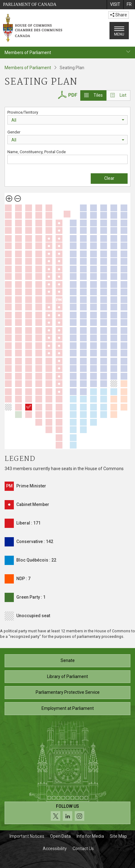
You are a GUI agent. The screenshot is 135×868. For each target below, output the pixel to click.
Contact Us (83, 849)
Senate (68, 660)
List (118, 95)
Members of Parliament (28, 68)
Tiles (93, 95)
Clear (109, 178)
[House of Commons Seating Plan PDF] (67, 94)
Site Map (118, 836)
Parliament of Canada (30, 4)
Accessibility (55, 849)
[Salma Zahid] (29, 407)
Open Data (60, 836)
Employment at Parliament (68, 708)
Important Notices (27, 836)
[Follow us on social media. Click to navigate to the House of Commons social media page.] (67, 813)
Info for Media (90, 836)
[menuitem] (115, 5)
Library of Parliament (67, 676)
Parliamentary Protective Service (68, 692)
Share (119, 15)
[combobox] (67, 120)
